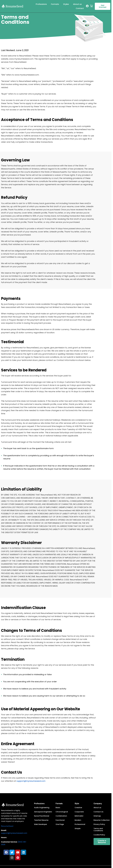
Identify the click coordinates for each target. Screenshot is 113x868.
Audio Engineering (42, 808)
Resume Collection (102, 820)
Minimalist (79, 816)
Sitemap (97, 816)
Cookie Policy (99, 835)
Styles (66, 4)
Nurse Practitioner (42, 816)
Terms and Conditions (98, 830)
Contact (80, 8)
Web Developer (41, 824)
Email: (4, 830)
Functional (60, 820)
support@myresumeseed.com (31, 781)
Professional (80, 824)
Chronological (62, 812)
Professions (41, 4)
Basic (58, 808)
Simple (78, 829)
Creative (78, 808)
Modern (78, 820)
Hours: (4, 837)
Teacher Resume (41, 820)
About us (77, 4)
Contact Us (98, 812)
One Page (60, 824)
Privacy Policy (99, 824)
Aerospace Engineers (43, 812)
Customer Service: (9, 842)
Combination (61, 816)
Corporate (79, 812)
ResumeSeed (7, 826)
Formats (55, 4)
